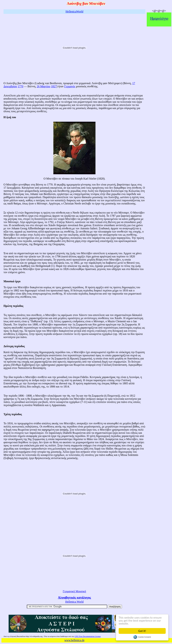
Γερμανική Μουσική (74, 591)
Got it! (142, 631)
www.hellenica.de (74, 640)
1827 (54, 86)
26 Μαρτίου (43, 86)
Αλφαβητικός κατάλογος (74, 598)
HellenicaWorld (75, 11)
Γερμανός (70, 86)
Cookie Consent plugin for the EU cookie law (142, 637)
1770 (21, 86)
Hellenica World (75, 602)
